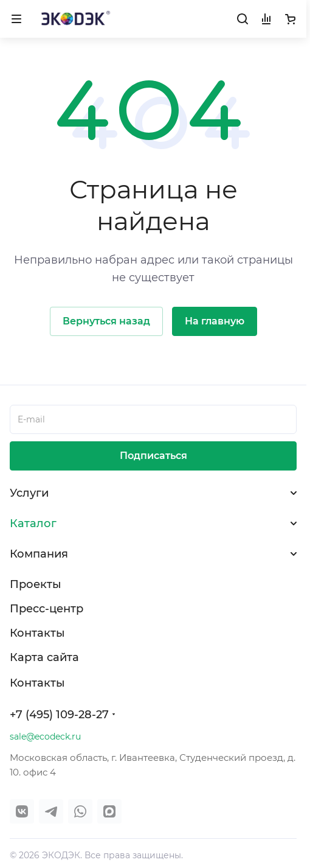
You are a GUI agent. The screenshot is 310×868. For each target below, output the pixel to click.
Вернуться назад (106, 321)
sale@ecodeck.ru (45, 737)
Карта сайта (44, 657)
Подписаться (153, 456)
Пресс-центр (46, 609)
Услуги (29, 493)
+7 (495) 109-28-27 (59, 715)
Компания (39, 554)
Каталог (33, 523)
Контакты (37, 633)
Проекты (36, 584)
